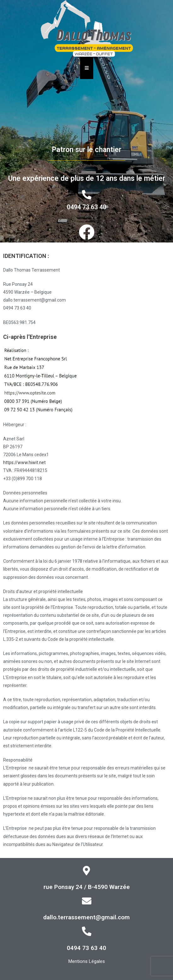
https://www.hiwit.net (24, 462)
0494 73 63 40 (86, 207)
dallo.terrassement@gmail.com (86, 917)
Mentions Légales (87, 961)
